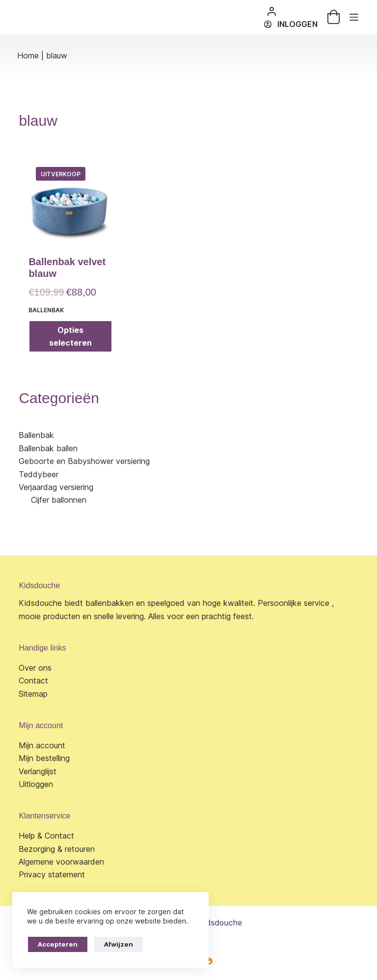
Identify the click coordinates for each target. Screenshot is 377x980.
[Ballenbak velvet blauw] (70, 201)
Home (28, 55)
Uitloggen (36, 784)
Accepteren (58, 944)
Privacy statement (52, 874)
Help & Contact (46, 836)
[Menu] (354, 17)
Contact (33, 681)
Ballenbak (46, 310)
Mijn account (42, 745)
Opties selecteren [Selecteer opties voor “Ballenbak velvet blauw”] (70, 336)
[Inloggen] (291, 24)
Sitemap (33, 694)
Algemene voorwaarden (61, 862)
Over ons (35, 668)
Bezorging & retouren (57, 849)
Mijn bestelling (44, 758)
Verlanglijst (38, 771)
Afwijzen (119, 944)
